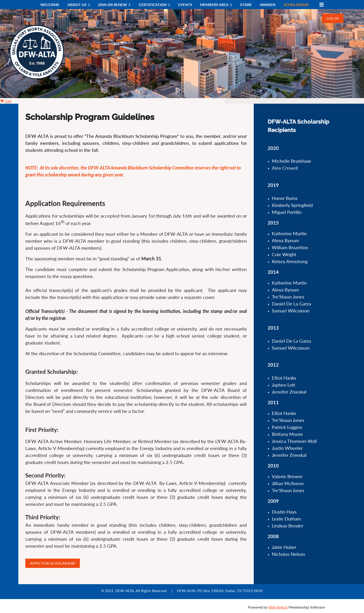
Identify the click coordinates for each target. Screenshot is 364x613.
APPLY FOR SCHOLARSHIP (53, 563)
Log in (333, 18)
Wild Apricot (278, 607)
